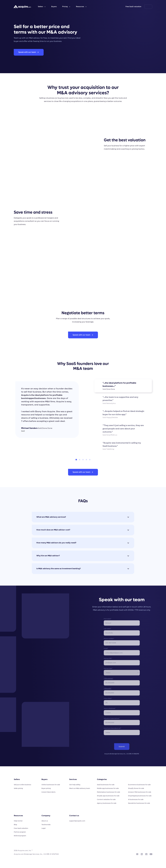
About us (45, 821)
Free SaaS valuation (133, 7)
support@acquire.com (77, 821)
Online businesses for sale (51, 785)
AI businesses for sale (136, 800)
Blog (15, 825)
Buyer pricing (46, 788)
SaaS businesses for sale (106, 785)
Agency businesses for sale (107, 803)
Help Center (18, 821)
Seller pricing (18, 788)
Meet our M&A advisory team (80, 788)
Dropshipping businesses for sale (140, 796)
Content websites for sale (106, 800)
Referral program (20, 836)
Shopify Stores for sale (136, 788)
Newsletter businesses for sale (139, 803)
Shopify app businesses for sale (108, 796)
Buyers (54, 7)
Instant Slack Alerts (48, 792)
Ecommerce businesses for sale (139, 785)
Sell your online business (22, 785)
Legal (43, 828)
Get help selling (75, 785)
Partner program (20, 832)
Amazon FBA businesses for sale (140, 792)
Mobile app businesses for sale (108, 788)
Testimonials (46, 825)
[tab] (76, 460)
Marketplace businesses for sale (109, 792)
